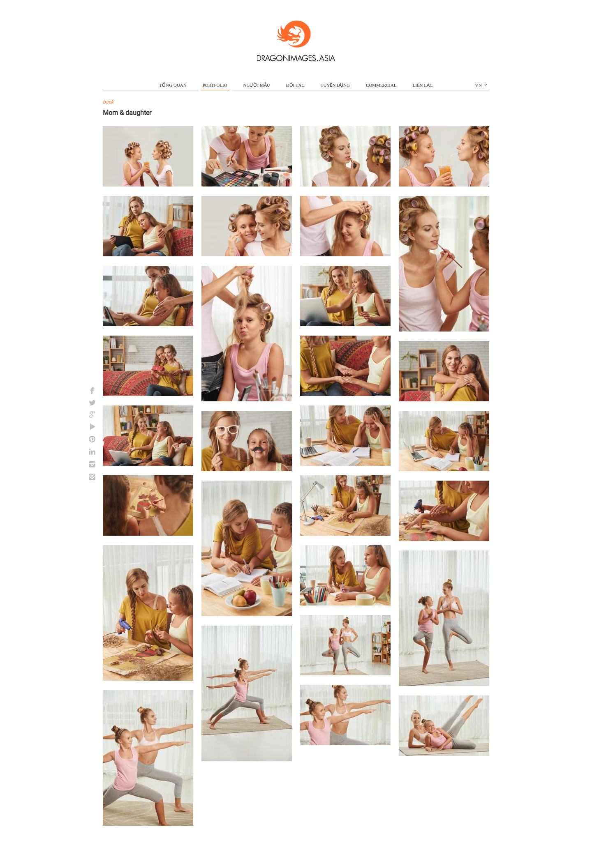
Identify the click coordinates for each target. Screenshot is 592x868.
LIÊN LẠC (423, 85)
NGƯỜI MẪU (257, 85)
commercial (381, 85)
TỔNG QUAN (173, 85)
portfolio (215, 85)
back (108, 102)
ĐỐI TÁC (295, 85)
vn (481, 85)
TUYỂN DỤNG (335, 85)
